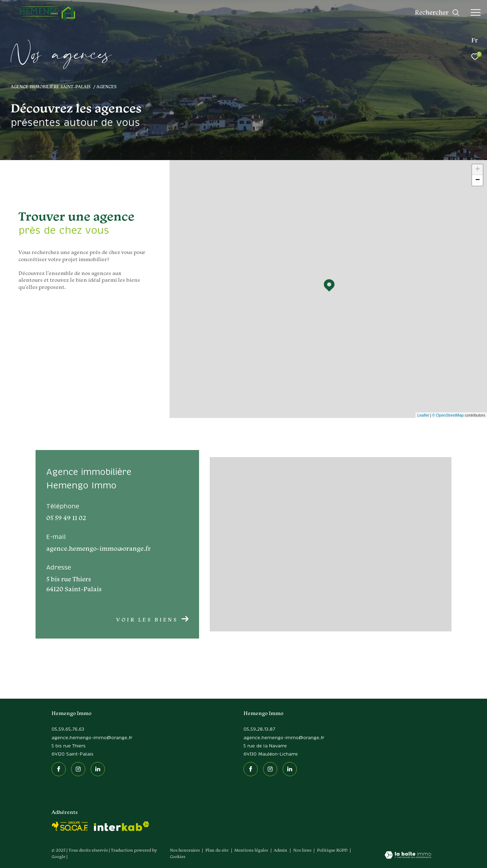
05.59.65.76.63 (68, 729)
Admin (281, 850)
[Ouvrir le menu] (476, 12)
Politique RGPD (332, 850)
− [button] (478, 180)
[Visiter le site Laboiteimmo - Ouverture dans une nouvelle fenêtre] (408, 856)
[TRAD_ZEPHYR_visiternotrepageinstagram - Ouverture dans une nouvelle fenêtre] (78, 769)
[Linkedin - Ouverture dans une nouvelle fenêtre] (98, 769)
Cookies (178, 857)
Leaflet (423, 415)
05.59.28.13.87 (259, 729)
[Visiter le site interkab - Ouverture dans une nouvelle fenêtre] (122, 826)
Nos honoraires (185, 850)
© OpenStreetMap (448, 415)
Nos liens (303, 850)
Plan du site (218, 850)
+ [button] (478, 170)
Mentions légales (252, 850)
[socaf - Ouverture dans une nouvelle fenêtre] (70, 826)
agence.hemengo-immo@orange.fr (92, 738)
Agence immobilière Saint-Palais (51, 86)
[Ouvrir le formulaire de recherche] (437, 12)
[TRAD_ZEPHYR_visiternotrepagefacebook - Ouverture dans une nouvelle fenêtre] (59, 769)
